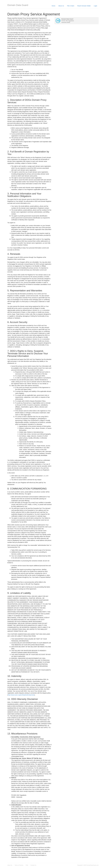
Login (95, 6)
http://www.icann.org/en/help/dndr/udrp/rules (21, 695)
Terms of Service (19, 865)
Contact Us (33, 865)
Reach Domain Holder (84, 6)
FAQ (27, 865)
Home (53, 6)
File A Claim (71, 6)
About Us (61, 6)
